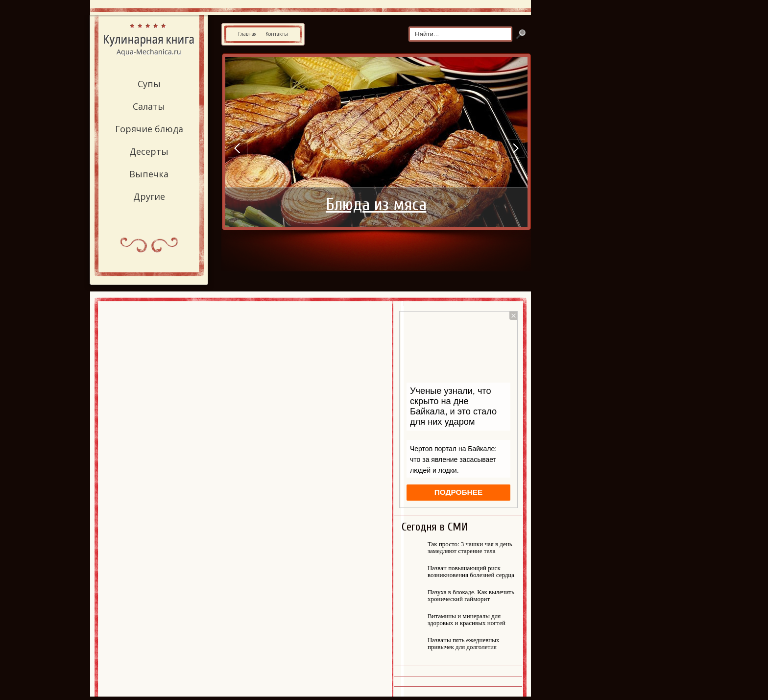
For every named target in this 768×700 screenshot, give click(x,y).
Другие (149, 196)
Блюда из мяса (376, 205)
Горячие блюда (149, 129)
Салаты (149, 106)
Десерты (149, 151)
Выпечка (149, 174)
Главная (247, 34)
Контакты (277, 34)
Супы (149, 84)
